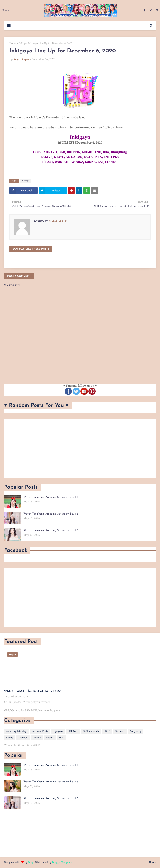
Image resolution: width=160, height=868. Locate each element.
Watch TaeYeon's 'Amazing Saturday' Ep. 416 (51, 514)
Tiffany (37, 738)
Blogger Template (62, 862)
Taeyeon (23, 738)
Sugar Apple (21, 59)
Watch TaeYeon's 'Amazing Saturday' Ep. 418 (51, 782)
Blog (31, 862)
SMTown (73, 731)
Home (13, 43)
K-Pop (22, 43)
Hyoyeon (58, 731)
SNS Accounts (91, 731)
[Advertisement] (80, 449)
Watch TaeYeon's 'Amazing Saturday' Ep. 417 (51, 497)
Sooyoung (136, 731)
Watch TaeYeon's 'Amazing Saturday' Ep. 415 (51, 530)
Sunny (10, 738)
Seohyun (120, 731)
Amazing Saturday (16, 731)
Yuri (61, 738)
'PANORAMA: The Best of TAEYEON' (33, 691)
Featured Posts (40, 731)
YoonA (50, 738)
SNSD (107, 731)
